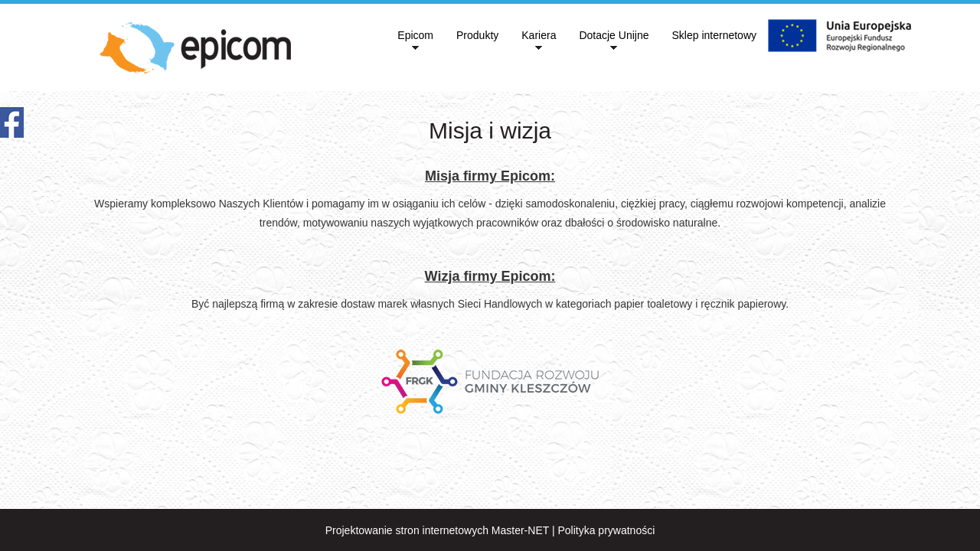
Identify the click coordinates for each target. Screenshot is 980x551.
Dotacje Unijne (614, 35)
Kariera (539, 35)
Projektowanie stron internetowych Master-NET (437, 530)
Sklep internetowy (714, 35)
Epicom (415, 35)
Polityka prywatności (606, 530)
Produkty (477, 35)
